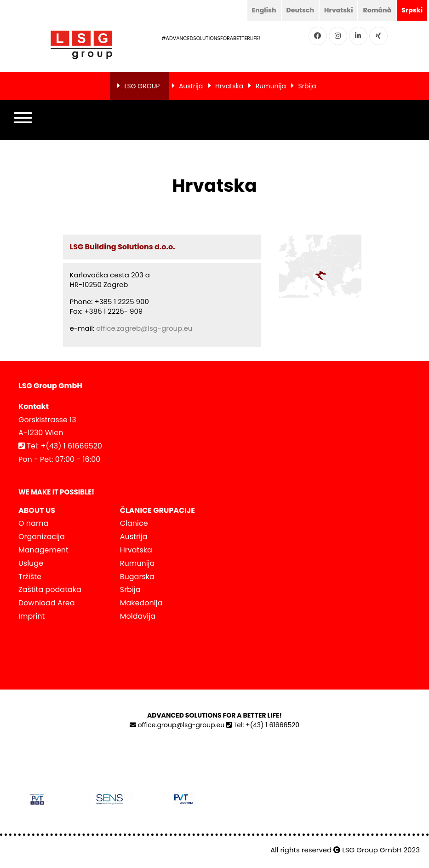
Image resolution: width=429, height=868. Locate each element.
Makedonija (141, 603)
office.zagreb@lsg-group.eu (144, 328)
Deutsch (300, 10)
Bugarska (137, 577)
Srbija (307, 86)
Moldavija (138, 616)
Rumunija (271, 86)
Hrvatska (229, 86)
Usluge (31, 563)
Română (377, 10)
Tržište (30, 577)
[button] (23, 120)
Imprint (31, 616)
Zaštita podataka (50, 589)
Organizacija (42, 537)
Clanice (134, 523)
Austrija (191, 86)
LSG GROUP (142, 86)
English (264, 10)
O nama (33, 523)
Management (43, 550)
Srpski (412, 10)
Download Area (46, 603)
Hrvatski (338, 10)
